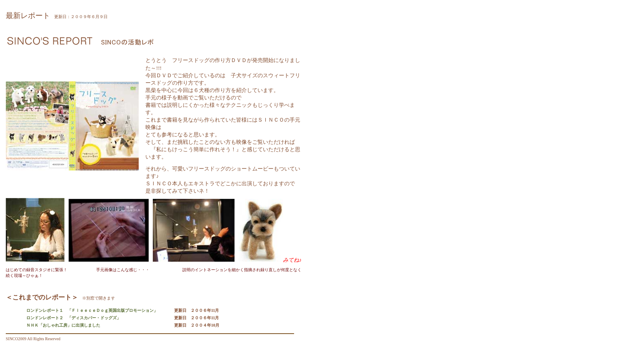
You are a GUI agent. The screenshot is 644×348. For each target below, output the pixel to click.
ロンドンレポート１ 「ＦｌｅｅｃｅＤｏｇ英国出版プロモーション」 (92, 310)
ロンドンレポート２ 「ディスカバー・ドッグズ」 (74, 318)
